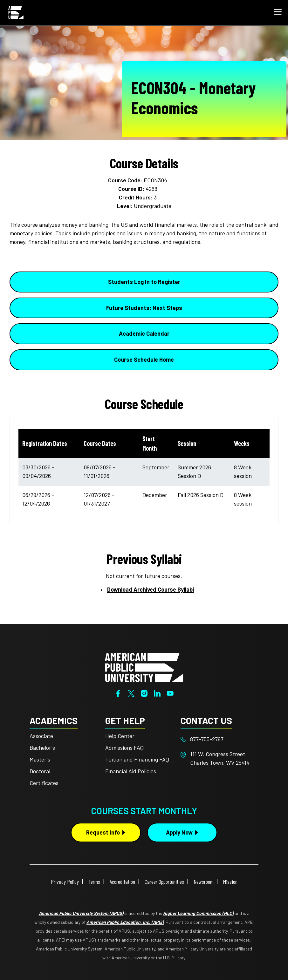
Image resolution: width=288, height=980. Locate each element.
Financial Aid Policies (131, 771)
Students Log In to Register (144, 282)
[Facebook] (118, 693)
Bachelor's (42, 748)
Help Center (120, 736)
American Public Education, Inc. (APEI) (125, 922)
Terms (94, 882)
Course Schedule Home (144, 359)
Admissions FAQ (124, 748)
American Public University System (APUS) (81, 913)
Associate (41, 736)
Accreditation (122, 882)
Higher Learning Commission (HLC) (198, 913)
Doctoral (40, 771)
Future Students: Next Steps (144, 308)
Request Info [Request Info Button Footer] (103, 832)
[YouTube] (170, 693)
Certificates (44, 783)
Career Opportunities (164, 882)
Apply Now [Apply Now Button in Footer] (179, 832)
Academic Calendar (144, 333)
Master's (40, 759)
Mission (230, 882)
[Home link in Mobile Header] (16, 13)
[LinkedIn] (157, 693)
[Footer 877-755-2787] (218, 739)
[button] (278, 13)
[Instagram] (144, 693)
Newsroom (204, 882)
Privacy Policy (65, 882)
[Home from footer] (144, 667)
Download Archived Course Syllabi (151, 589)
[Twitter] (131, 693)
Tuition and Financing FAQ (137, 759)
